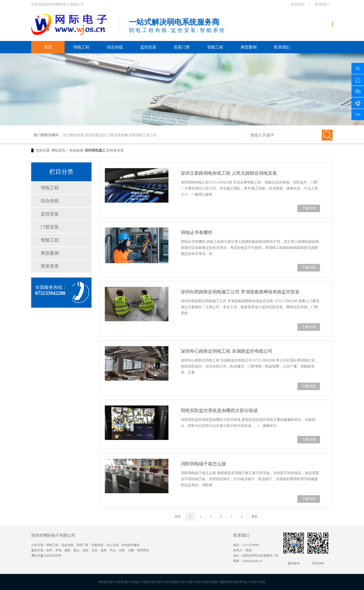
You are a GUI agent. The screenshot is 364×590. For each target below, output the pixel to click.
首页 (48, 47)
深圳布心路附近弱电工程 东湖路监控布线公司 (227, 351)
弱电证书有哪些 (197, 233)
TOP (358, 115)
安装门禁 (182, 47)
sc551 (250, 582)
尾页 (254, 517)
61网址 (241, 582)
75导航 (132, 582)
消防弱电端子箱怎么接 (203, 464)
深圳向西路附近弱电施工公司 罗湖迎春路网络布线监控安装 (240, 292)
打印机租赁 (119, 582)
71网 (219, 582)
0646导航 (260, 582)
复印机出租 (183, 582)
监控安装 (148, 47)
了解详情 (309, 208)
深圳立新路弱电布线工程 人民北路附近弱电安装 (229, 173)
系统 (108, 582)
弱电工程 (81, 47)
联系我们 (322, 4)
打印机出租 (199, 582)
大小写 (141, 582)
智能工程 (215, 47)
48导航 (211, 582)
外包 (233, 582)
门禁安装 (50, 227)
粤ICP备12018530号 (46, 556)
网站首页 (59, 150)
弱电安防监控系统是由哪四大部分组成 (219, 411)
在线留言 (298, 4)
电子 (150, 582)
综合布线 (115, 47)
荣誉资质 (50, 266)
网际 (101, 582)
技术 (156, 582)
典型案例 (249, 47)
